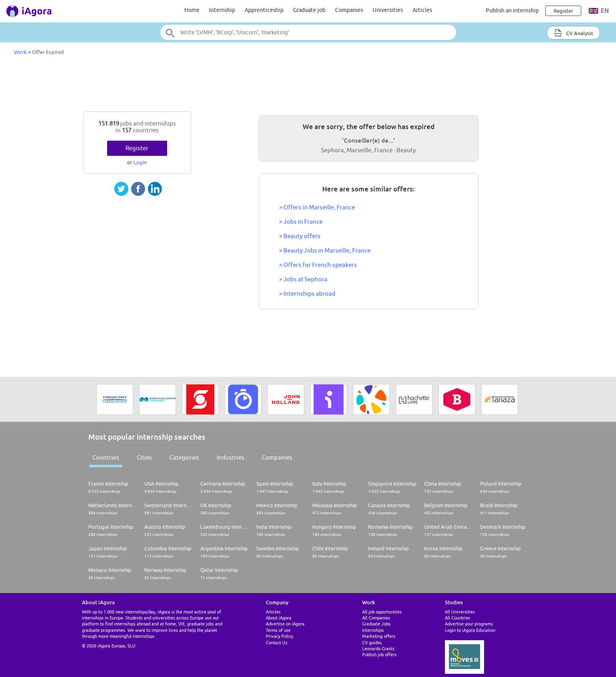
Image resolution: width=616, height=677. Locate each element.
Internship (222, 10)
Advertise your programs (469, 624)
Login (140, 162)
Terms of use (278, 630)
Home (192, 10)
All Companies (376, 618)
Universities (388, 10)
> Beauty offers (300, 236)
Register (137, 148)
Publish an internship (512, 10)
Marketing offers (379, 636)
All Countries (458, 618)
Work (20, 52)
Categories (184, 457)
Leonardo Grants (378, 648)
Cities (144, 457)
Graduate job (309, 10)
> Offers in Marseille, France (317, 207)
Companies (349, 10)
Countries (106, 457)
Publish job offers (379, 654)
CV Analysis (573, 33)
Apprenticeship (264, 10)
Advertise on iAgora (285, 624)
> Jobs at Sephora (303, 279)
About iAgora (279, 618)
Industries (230, 457)
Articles (422, 10)
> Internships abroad (307, 294)
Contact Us (277, 642)
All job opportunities (382, 612)
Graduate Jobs (376, 624)
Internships (373, 630)
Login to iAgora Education (470, 630)
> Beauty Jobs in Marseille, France (325, 250)
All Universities (460, 612)
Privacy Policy (279, 636)
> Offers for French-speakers (318, 265)
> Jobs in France (301, 222)
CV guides (372, 642)
